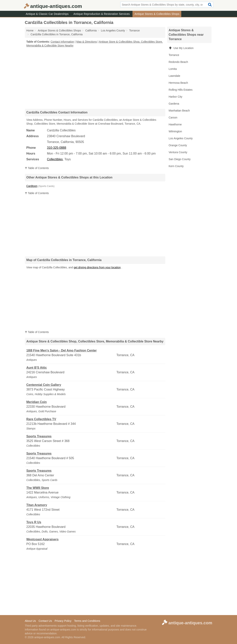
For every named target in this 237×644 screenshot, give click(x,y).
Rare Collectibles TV (41, 419)
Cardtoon (32, 186)
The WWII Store (38, 488)
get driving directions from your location (97, 267)
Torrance (174, 55)
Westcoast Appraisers (43, 539)
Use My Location (181, 48)
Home (30, 30)
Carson (173, 117)
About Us (30, 621)
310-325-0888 (57, 148)
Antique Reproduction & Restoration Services (102, 14)
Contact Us (45, 621)
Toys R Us (34, 522)
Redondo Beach (178, 62)
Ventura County (178, 152)
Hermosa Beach (178, 83)
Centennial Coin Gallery (44, 385)
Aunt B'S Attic (37, 368)
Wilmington (175, 131)
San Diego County (180, 159)
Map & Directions (87, 42)
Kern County (176, 166)
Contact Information (62, 42)
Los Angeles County (181, 138)
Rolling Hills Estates (181, 90)
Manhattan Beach (179, 111)
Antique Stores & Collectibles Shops (157, 14)
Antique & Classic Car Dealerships (47, 14)
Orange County (178, 145)
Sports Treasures (39, 436)
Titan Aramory (37, 505)
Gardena (174, 104)
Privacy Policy (63, 621)
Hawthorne (175, 124)
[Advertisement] (95, 78)
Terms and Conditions (87, 621)
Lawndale (175, 76)
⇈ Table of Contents (37, 168)
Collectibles (55, 159)
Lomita (173, 69)
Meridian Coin (37, 402)
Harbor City (176, 97)
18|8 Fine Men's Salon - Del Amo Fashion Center (62, 350)
